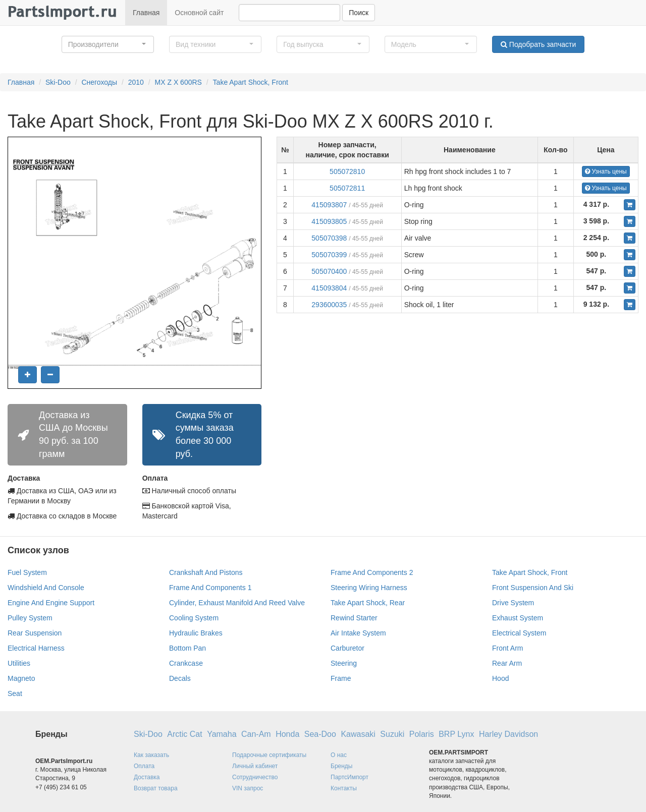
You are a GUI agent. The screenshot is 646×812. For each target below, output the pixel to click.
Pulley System (30, 618)
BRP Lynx (456, 734)
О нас (339, 755)
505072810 (347, 171)
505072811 (347, 188)
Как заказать (151, 755)
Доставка (147, 777)
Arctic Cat (184, 734)
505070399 (329, 255)
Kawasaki (358, 734)
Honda (287, 734)
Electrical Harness (36, 648)
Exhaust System (518, 618)
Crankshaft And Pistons (206, 572)
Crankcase (186, 663)
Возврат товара (156, 788)
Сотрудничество (255, 777)
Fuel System (27, 572)
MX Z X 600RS (178, 82)
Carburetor (347, 648)
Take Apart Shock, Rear (368, 603)
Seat (15, 693)
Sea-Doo (320, 734)
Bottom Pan (187, 648)
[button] (108, 44)
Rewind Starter (354, 618)
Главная (146, 13)
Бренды (341, 766)
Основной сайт (199, 13)
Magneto (21, 678)
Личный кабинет (255, 766)
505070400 (329, 271)
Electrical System (519, 633)
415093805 (329, 221)
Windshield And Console (46, 588)
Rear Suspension (35, 633)
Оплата (144, 766)
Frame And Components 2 (372, 572)
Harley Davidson (508, 734)
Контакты (344, 788)
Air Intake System (358, 633)
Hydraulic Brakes (196, 633)
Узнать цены (606, 171)
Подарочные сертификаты (269, 755)
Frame (341, 678)
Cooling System (194, 618)
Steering (344, 663)
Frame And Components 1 (210, 588)
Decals (180, 678)
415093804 (329, 288)
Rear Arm (507, 663)
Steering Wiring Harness (369, 588)
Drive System (513, 603)
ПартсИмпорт (349, 777)
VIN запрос (248, 788)
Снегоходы (99, 82)
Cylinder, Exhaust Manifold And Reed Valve (237, 603)
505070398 (329, 238)
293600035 (329, 305)
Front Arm (507, 648)
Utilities (19, 663)
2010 (136, 82)
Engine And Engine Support (51, 603)
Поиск (359, 13)
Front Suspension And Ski (533, 588)
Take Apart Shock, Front (251, 82)
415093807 (329, 205)
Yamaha (222, 734)
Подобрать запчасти (538, 44)
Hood (500, 678)
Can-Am (256, 734)
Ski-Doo (58, 82)
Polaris (422, 734)
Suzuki (392, 734)
